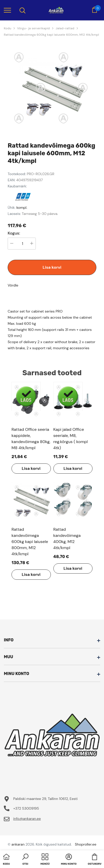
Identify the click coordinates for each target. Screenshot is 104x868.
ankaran (18, 844)
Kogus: (14, 233)
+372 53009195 (26, 808)
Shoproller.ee (86, 844)
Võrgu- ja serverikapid (33, 28)
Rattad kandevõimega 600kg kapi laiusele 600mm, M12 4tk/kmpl (51, 35)
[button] (25, 860)
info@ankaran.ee (27, 819)
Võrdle (13, 285)
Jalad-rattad (65, 28)
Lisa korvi (52, 267)
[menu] (7, 10)
